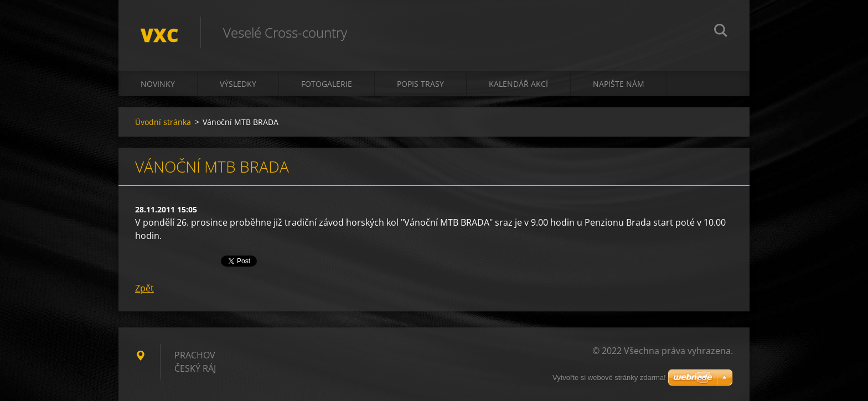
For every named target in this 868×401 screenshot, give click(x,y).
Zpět (144, 288)
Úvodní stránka (163, 122)
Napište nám (619, 84)
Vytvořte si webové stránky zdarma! (609, 377)
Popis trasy (420, 84)
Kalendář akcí (518, 84)
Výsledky (238, 84)
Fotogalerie (327, 84)
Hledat (721, 32)
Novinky (158, 84)
